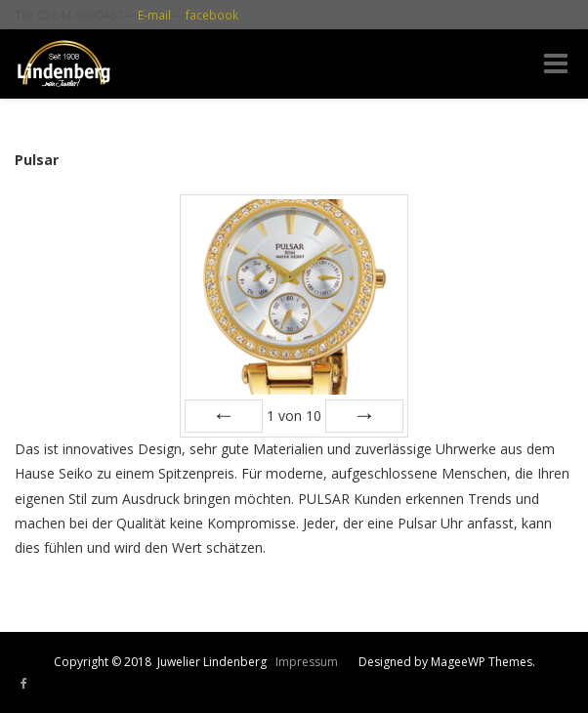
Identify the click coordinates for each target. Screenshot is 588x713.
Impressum (307, 662)
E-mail (154, 15)
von (294, 416)
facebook (212, 15)
